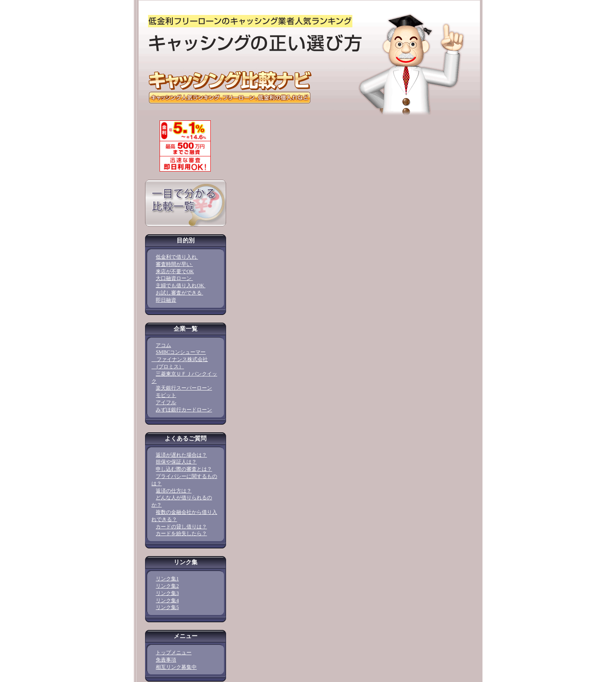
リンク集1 (167, 579)
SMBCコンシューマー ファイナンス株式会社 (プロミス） (180, 359)
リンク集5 (167, 607)
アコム (163, 345)
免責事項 (166, 660)
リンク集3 (167, 593)
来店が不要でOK (175, 271)
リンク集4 (167, 600)
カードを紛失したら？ (181, 533)
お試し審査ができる (179, 293)
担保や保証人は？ (176, 462)
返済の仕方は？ (174, 491)
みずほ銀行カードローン (184, 410)
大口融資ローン (174, 278)
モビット (166, 395)
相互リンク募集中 (176, 667)
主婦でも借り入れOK (180, 286)
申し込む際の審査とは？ (184, 469)
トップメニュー (174, 653)
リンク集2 (167, 586)
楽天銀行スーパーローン (184, 388)
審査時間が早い (174, 264)
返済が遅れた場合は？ (181, 455)
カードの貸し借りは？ (181, 527)
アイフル (166, 402)
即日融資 (166, 300)
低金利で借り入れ (177, 257)
